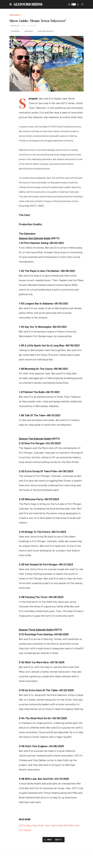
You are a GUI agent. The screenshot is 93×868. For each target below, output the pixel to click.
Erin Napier (29, 31)
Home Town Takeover (45, 31)
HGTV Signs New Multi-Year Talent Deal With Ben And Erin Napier (49, 828)
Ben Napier (15, 31)
